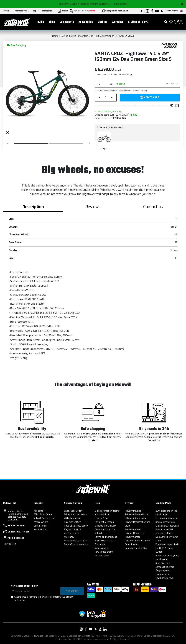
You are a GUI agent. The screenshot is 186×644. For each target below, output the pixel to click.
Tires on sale (162, 574)
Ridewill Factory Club (44, 518)
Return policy (101, 548)
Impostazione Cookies (136, 548)
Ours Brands (40, 526)
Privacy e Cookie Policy (137, 515)
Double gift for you (165, 522)
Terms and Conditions (106, 537)
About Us (38, 511)
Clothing (102, 22)
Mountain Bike (86, 36)
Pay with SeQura (73, 522)
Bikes (52, 22)
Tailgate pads (162, 571)
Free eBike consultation (76, 544)
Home (55, 36)
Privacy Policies (133, 511)
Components (67, 22)
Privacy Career (133, 537)
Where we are (41, 522)
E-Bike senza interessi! (167, 526)
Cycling (65, 36)
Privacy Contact (133, 530)
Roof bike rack (163, 563)
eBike (41, 22)
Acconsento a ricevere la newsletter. (44, 599)
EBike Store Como (43, 515)
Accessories (86, 22)
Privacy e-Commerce (136, 518)
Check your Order (73, 511)
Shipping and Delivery (106, 526)
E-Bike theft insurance (76, 515)
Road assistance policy (76, 526)
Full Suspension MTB (106, 36)
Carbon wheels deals (166, 518)
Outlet (159, 552)
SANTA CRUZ (127, 36)
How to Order (102, 518)
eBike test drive (72, 518)
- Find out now (119, 4)
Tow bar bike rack (164, 578)
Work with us (40, 530)
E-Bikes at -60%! (138, 22)
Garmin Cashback (164, 533)
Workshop (118, 22)
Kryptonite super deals (167, 544)
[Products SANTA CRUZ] (169, 45)
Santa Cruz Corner (165, 567)
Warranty (69, 537)
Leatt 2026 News (164, 548)
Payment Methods (104, 522)
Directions (13, 520)
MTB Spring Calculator (76, 541)
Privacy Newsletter (135, 533)
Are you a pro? (72, 533)
